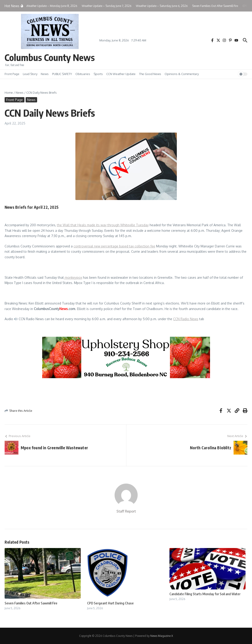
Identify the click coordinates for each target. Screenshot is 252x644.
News (45, 74)
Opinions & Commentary (182, 74)
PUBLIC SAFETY (62, 74)
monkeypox (73, 277)
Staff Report (126, 511)
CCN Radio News (186, 319)
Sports (98, 74)
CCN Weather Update (121, 74)
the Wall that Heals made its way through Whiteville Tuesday (103, 225)
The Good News (150, 74)
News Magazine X (162, 636)
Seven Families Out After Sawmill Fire (31, 603)
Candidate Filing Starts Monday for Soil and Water (205, 594)
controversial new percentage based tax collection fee (114, 246)
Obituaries (83, 74)
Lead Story (30, 74)
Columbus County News (50, 57)
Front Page (12, 74)
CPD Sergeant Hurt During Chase (110, 603)
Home (9, 93)
